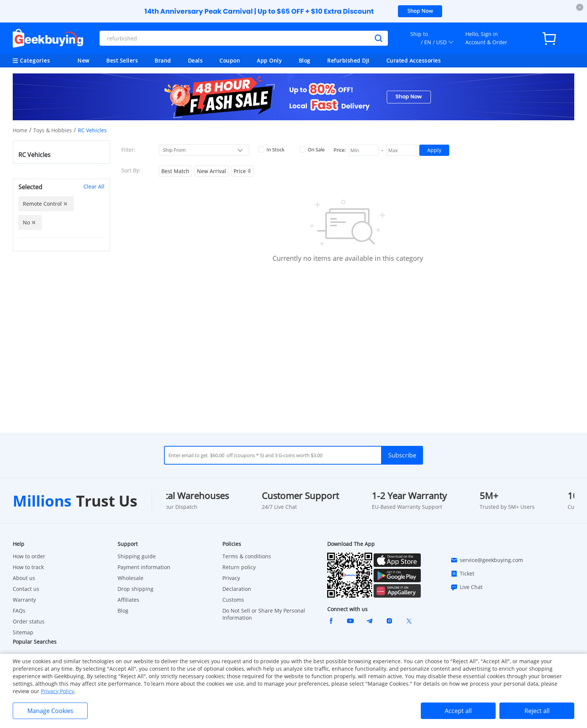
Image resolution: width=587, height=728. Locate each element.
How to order (29, 556)
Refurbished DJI (348, 61)
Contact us (26, 589)
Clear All (94, 186)
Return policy (239, 567)
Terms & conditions (247, 556)
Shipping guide (137, 556)
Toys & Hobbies (53, 130)
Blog (305, 61)
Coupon (230, 61)
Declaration (237, 589)
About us (24, 578)
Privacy (231, 578)
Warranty (24, 600)
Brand (163, 61)
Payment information (144, 567)
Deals (195, 61)
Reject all (537, 711)
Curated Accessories (414, 61)
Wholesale (130, 578)
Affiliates (128, 600)
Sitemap (23, 632)
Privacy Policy (57, 691)
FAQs (19, 611)
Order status (29, 621)
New (83, 61)
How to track (28, 567)
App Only (269, 61)
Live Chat (466, 587)
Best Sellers (122, 61)
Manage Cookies (50, 711)
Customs (233, 600)
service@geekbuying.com (487, 560)
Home (20, 130)
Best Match (175, 171)
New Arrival (212, 171)
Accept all (458, 711)
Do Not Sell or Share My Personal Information (264, 614)
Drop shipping (136, 589)
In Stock (271, 149)
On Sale (312, 149)
